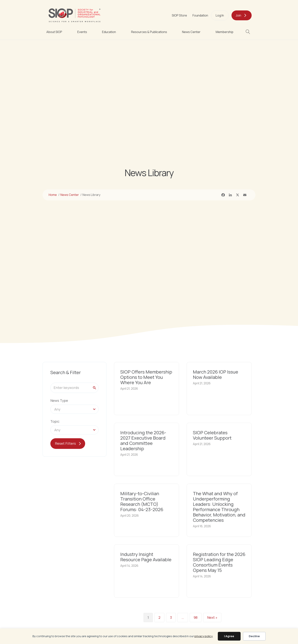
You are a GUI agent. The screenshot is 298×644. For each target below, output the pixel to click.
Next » (212, 618)
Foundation (200, 15)
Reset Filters (65, 443)
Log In (220, 15)
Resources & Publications (149, 32)
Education (109, 32)
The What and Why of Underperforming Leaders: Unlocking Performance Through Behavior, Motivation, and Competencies (219, 507)
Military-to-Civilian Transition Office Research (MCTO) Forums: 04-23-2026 (142, 501)
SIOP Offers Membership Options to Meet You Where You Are (146, 377)
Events (82, 32)
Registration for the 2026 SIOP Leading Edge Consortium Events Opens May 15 (219, 562)
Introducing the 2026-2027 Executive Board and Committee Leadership (143, 440)
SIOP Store (179, 15)
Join (238, 15)
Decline (254, 636)
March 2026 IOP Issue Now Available (216, 374)
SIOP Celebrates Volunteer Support (212, 435)
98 (196, 618)
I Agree (229, 636)
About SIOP (54, 32)
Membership (225, 32)
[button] (249, 32)
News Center (191, 32)
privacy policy (204, 636)
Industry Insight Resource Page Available (146, 557)
